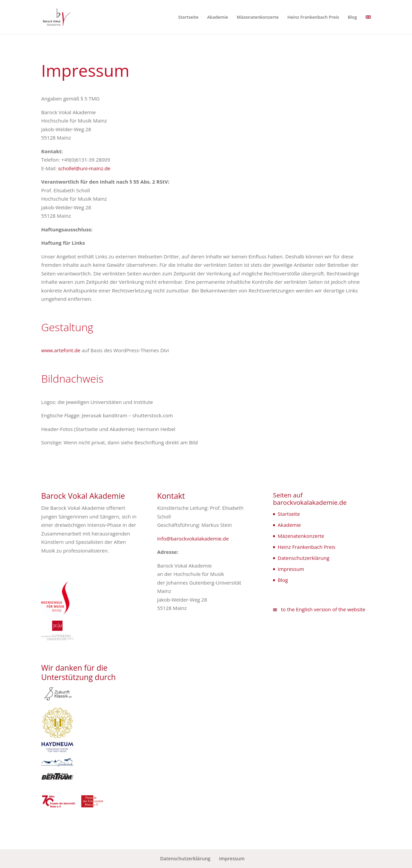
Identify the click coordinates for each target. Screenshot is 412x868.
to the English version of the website (319, 609)
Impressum (291, 569)
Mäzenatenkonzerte (258, 17)
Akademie (218, 17)
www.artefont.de (61, 350)
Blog (352, 17)
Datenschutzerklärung (304, 558)
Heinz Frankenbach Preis (313, 17)
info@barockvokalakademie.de (193, 538)
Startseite (188, 17)
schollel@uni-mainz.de (84, 168)
